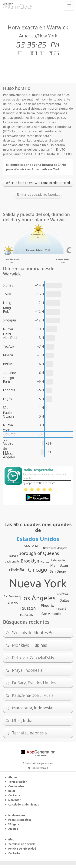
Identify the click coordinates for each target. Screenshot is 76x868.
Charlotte (63, 594)
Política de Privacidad (22, 849)
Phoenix (47, 605)
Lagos (7, 399)
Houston (27, 608)
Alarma (13, 777)
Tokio (7, 294)
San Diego (58, 571)
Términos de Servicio (22, 844)
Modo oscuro (17, 815)
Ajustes (13, 829)
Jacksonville (12, 562)
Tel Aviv (9, 346)
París (7, 381)
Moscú (8, 355)
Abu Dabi (10, 338)
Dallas (64, 600)
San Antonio (51, 614)
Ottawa (9, 416)
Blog (11, 840)
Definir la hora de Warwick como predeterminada (38, 183)
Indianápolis (58, 560)
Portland (61, 609)
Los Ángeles (38, 598)
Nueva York (38, 583)
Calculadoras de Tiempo (24, 805)
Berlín (8, 364)
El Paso (14, 556)
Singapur (10, 320)
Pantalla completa (20, 820)
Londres (9, 390)
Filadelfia (17, 570)
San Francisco (12, 596)
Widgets (14, 824)
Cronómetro (16, 786)
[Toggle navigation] (69, 6)
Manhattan (59, 565)
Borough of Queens (39, 553)
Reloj (12, 791)
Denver (45, 562)
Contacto (14, 853)
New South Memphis (55, 548)
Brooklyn (30, 561)
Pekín (7, 311)
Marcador (14, 800)
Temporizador (18, 782)
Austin (13, 603)
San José (31, 546)
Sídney (8, 285)
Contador (14, 795)
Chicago (37, 570)
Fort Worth (26, 615)
